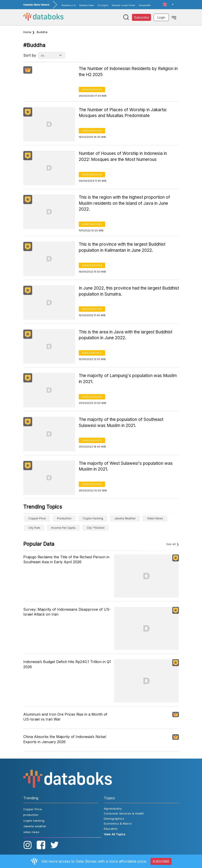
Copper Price (37, 518)
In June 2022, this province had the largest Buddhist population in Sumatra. (129, 291)
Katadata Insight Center (124, 5)
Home (27, 32)
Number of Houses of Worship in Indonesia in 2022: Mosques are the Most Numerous (123, 156)
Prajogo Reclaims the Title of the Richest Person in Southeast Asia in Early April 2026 (66, 559)
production (64, 518)
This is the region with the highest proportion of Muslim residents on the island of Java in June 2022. (124, 203)
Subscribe (141, 17)
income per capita (63, 528)
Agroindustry (113, 808)
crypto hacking (93, 518)
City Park (34, 528)
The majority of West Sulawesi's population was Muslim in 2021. (126, 466)
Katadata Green (87, 5)
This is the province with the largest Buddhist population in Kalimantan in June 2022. (122, 247)
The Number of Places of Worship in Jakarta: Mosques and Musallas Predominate (123, 113)
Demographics (92, 90)
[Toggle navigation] (174, 17)
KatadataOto (145, 5)
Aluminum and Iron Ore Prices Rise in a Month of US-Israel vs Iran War (65, 717)
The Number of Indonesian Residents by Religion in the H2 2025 (128, 72)
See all (171, 544)
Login (161, 17)
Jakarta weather (125, 518)
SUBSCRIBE (161, 861)
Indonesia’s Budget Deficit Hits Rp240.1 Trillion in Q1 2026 (67, 664)
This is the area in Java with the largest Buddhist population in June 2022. (125, 335)
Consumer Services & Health (124, 813)
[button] (168, 4)
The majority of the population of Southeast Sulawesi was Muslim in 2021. (121, 422)
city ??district (96, 528)
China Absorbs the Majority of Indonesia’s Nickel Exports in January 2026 (65, 739)
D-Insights (103, 5)
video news (155, 518)
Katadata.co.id (69, 5)
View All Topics (115, 834)
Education (111, 829)
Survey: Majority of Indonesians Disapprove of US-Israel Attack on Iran (67, 612)
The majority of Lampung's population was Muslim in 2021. (128, 379)
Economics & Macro (118, 823)
